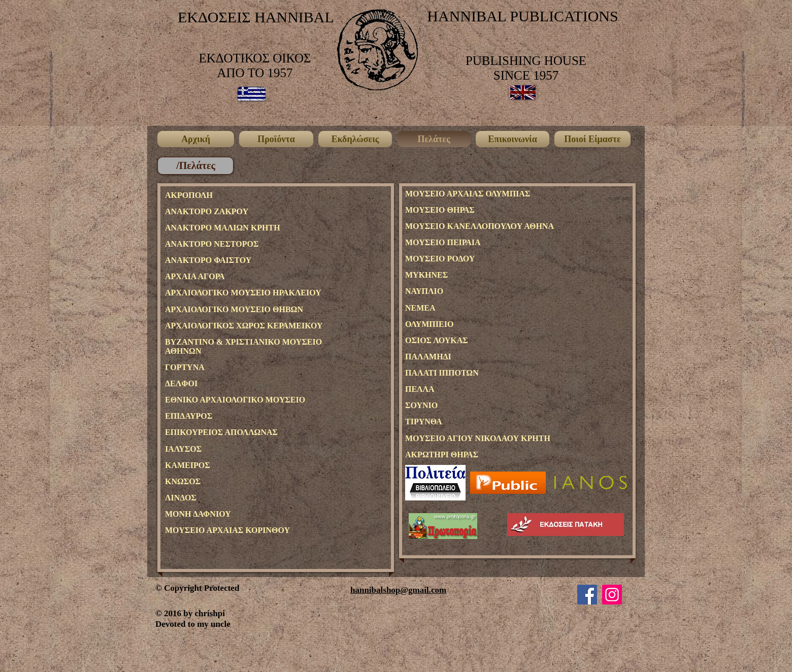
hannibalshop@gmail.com (398, 590)
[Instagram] (612, 595)
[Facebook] (587, 595)
